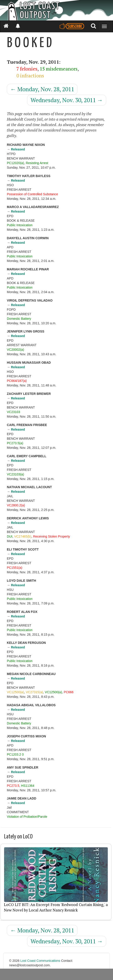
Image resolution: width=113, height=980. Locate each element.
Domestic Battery (19, 319)
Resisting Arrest (37, 163)
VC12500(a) (15, 692)
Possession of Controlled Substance (32, 194)
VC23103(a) (15, 474)
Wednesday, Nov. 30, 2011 (67, 100)
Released (18, 149)
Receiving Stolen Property (51, 536)
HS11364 (28, 786)
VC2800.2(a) (16, 505)
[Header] (56, 10)
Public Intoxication (20, 225)
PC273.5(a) (15, 443)
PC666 (69, 692)
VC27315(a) (34, 692)
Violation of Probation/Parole (27, 817)
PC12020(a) (15, 163)
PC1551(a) (15, 568)
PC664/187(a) (17, 381)
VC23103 (13, 412)
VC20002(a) (15, 350)
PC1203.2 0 (15, 754)
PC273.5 (13, 786)
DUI (10, 536)
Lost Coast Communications (40, 961)
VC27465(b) (23, 536)
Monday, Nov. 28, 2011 (42, 89)
